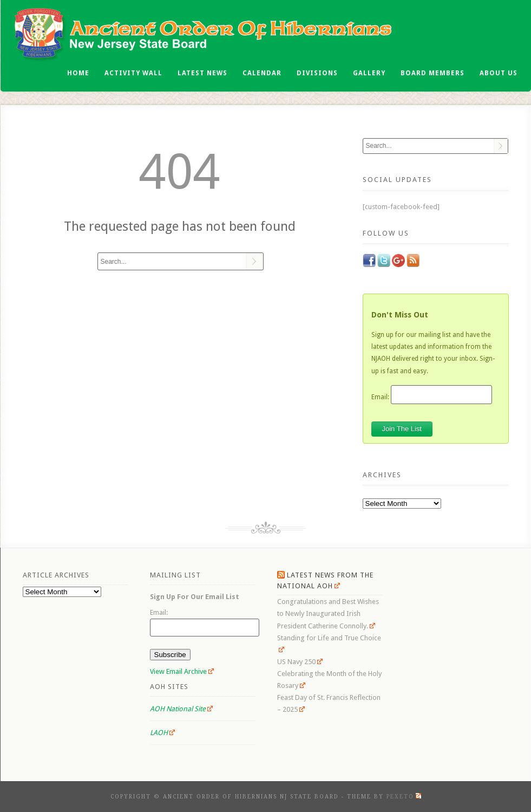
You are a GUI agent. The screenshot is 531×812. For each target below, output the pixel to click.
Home (78, 73)
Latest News (202, 73)
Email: (380, 397)
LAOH (163, 733)
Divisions (317, 73)
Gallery (369, 73)
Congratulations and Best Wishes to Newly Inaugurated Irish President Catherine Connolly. (328, 613)
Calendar (262, 73)
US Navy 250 (300, 662)
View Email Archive (182, 671)
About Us (499, 73)
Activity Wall (133, 73)
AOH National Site (182, 709)
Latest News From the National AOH (325, 580)
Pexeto (404, 797)
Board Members (432, 73)
